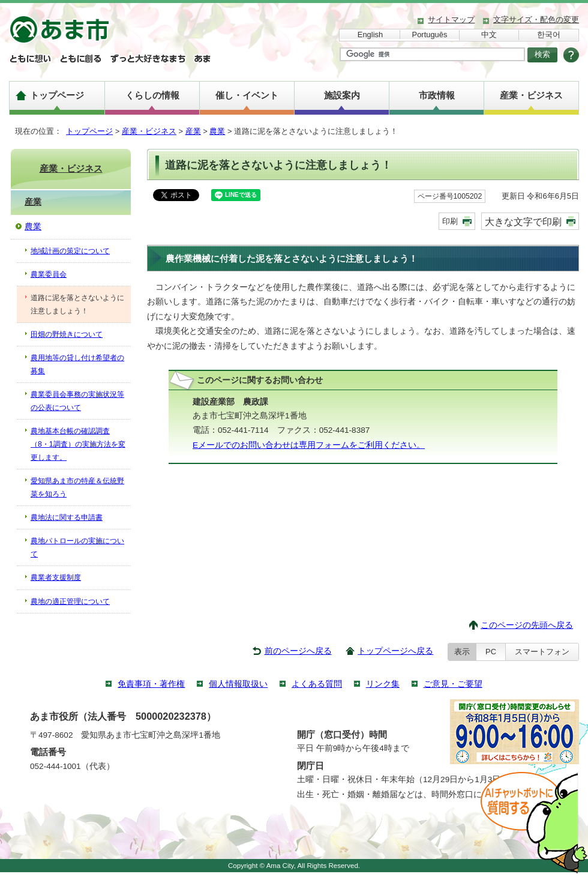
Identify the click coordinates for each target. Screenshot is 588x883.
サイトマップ (451, 20)
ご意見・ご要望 (453, 684)
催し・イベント (247, 95)
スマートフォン (542, 652)
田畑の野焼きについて (67, 334)
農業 (217, 131)
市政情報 (437, 95)
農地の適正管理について (70, 601)
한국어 (549, 35)
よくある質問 (317, 684)
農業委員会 (49, 274)
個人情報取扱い (238, 684)
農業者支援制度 (56, 577)
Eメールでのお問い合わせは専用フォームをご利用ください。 (309, 445)
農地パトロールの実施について (77, 547)
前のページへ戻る (298, 651)
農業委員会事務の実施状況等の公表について (77, 401)
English (370, 35)
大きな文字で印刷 (523, 222)
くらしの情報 (152, 95)
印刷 (450, 221)
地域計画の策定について (70, 251)
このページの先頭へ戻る (527, 625)
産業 (193, 131)
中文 (489, 35)
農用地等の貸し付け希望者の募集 (77, 364)
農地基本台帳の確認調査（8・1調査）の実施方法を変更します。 (78, 444)
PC (491, 652)
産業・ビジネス (531, 95)
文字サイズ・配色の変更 (536, 20)
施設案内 (342, 95)
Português (430, 35)
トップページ (57, 95)
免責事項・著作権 (151, 684)
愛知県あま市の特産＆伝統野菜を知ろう (77, 487)
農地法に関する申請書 (67, 517)
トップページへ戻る (395, 651)
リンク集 (383, 684)
